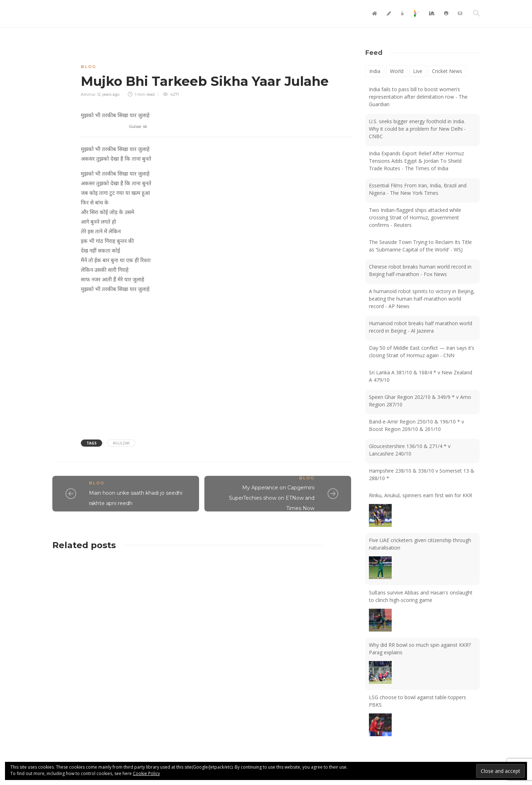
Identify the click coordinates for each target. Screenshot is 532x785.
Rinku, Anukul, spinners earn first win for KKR (421, 495)
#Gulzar (121, 443)
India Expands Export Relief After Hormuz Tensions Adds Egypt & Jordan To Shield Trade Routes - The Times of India (416, 161)
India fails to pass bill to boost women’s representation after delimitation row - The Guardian (418, 97)
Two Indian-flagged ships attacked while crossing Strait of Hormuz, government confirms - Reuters (415, 217)
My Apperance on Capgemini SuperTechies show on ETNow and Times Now (272, 498)
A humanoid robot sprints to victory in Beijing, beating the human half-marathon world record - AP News (422, 299)
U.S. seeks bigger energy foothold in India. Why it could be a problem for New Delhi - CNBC (417, 129)
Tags (92, 443)
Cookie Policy (146, 773)
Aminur (88, 94)
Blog (88, 67)
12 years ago (108, 94)
